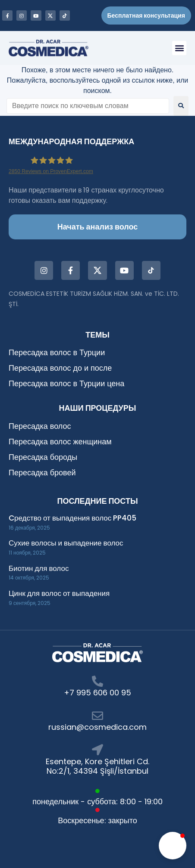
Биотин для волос (39, 568)
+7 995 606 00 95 (97, 693)
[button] (179, 48)
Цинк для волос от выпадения (59, 593)
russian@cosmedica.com (97, 727)
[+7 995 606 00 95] (97, 681)
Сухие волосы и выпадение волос (66, 543)
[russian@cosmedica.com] (97, 716)
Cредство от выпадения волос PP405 (72, 518)
